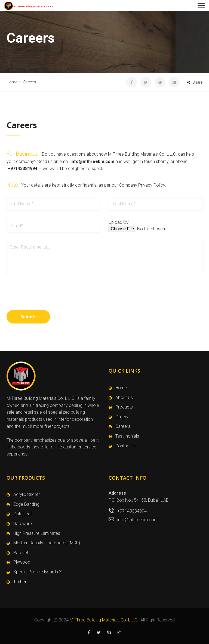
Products (124, 407)
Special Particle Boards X (38, 572)
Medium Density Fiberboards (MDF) (47, 543)
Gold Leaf (23, 514)
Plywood (22, 562)
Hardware (23, 524)
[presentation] (48, 302)
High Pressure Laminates (37, 533)
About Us (124, 398)
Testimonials (127, 436)
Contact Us (126, 446)
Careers (123, 426)
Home (121, 388)
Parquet (21, 553)
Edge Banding (26, 504)
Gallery (122, 417)
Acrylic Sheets (27, 494)
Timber (20, 582)
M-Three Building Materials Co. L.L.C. (104, 620)
